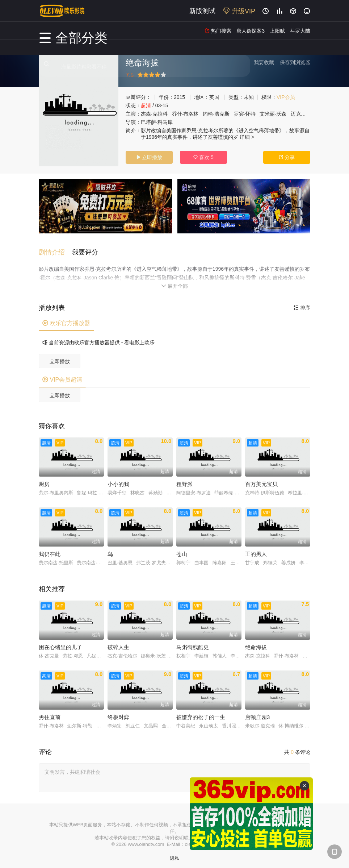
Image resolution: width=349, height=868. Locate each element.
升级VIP (239, 11)
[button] (55, 249)
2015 (179, 97)
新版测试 (202, 11)
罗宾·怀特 (245, 114)
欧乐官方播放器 (66, 319)
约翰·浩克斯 (216, 114)
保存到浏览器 (295, 62)
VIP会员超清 (62, 375)
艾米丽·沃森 (273, 114)
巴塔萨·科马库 (157, 122)
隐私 (174, 854)
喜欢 (203, 157)
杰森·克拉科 (154, 114)
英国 (214, 97)
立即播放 (149, 157)
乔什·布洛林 (185, 114)
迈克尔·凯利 (304, 114)
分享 (287, 157)
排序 (302, 303)
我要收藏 (264, 62)
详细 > (247, 137)
